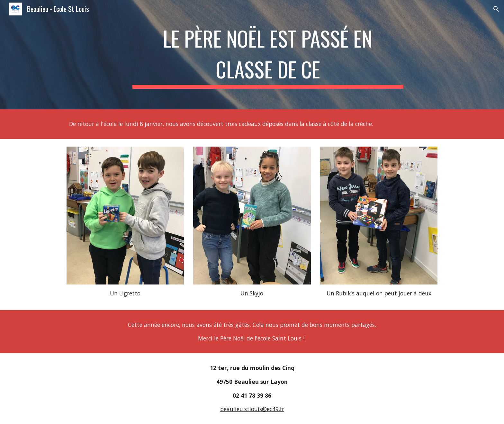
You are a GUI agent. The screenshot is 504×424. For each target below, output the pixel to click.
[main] (268, 55)
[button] (496, 9)
